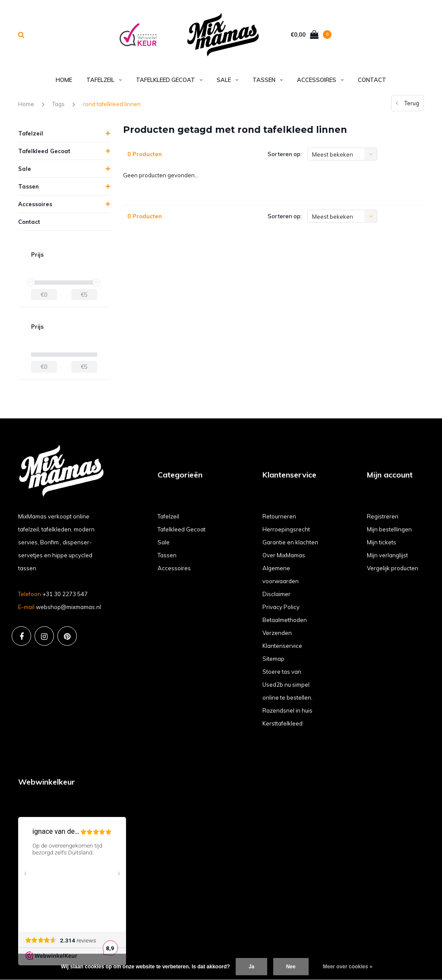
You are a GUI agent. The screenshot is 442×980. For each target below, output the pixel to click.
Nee (291, 967)
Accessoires (320, 80)
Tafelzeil (104, 80)
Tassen (268, 80)
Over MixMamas (284, 555)
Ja (251, 967)
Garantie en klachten (290, 542)
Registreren (383, 516)
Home (64, 80)
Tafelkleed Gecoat (169, 80)
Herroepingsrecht (286, 529)
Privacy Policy (281, 607)
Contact (372, 80)
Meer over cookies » (348, 967)
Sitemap (273, 659)
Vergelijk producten (393, 568)
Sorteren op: (285, 154)
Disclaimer (276, 594)
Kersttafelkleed (283, 723)
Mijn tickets (382, 542)
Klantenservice (282, 646)
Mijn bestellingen (389, 529)
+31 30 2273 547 (65, 594)
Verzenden (277, 633)
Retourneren (279, 516)
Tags (58, 104)
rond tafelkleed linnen (112, 104)
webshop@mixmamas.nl (68, 607)
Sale (227, 80)
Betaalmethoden (285, 620)
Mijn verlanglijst (387, 555)
